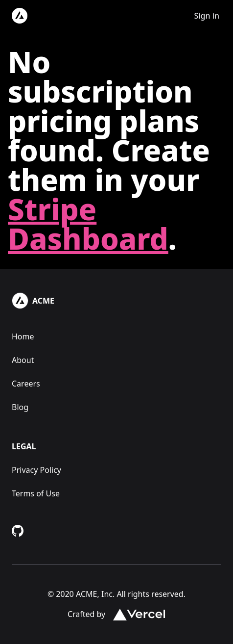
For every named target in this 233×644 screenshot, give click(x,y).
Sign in (207, 16)
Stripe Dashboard (88, 224)
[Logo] (20, 16)
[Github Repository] (18, 531)
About (23, 360)
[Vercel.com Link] (135, 614)
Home (23, 336)
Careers (26, 384)
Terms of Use (36, 493)
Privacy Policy (36, 470)
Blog (20, 407)
